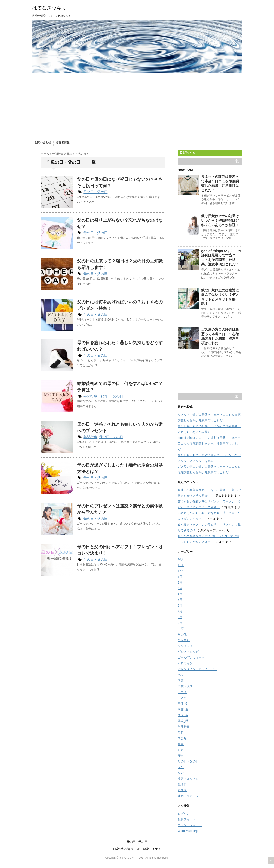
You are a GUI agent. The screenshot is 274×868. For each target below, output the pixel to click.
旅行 (181, 732)
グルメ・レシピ (188, 652)
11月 (181, 565)
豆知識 (182, 790)
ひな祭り (184, 640)
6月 (180, 606)
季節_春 (183, 715)
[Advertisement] (137, 105)
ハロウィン (185, 663)
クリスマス (185, 646)
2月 (180, 582)
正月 (181, 750)
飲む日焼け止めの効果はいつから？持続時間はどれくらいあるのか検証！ (220, 220)
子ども (182, 698)
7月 (180, 611)
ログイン (184, 813)
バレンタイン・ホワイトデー (197, 669)
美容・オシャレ (188, 779)
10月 (181, 559)
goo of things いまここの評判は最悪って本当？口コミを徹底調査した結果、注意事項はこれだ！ (209, 444)
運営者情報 (63, 142)
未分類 (182, 738)
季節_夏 (183, 709)
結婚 (181, 773)
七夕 (181, 675)
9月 (180, 623)
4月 (180, 594)
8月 (180, 617)
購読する (188, 153)
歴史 (181, 756)
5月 (180, 600)
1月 (180, 577)
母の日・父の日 (95, 192)
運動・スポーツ (188, 796)
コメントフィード (190, 825)
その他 (182, 634)
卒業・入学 (185, 686)
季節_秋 (183, 721)
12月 (181, 571)
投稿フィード (187, 819)
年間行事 (90, 396)
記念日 (182, 784)
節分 (181, 767)
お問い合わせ (43, 142)
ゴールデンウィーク (191, 657)
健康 (181, 681)
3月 (180, 588)
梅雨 (181, 744)
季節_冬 (183, 704)
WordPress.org (188, 831)
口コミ (182, 692)
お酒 (181, 629)
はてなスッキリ (49, 8)
